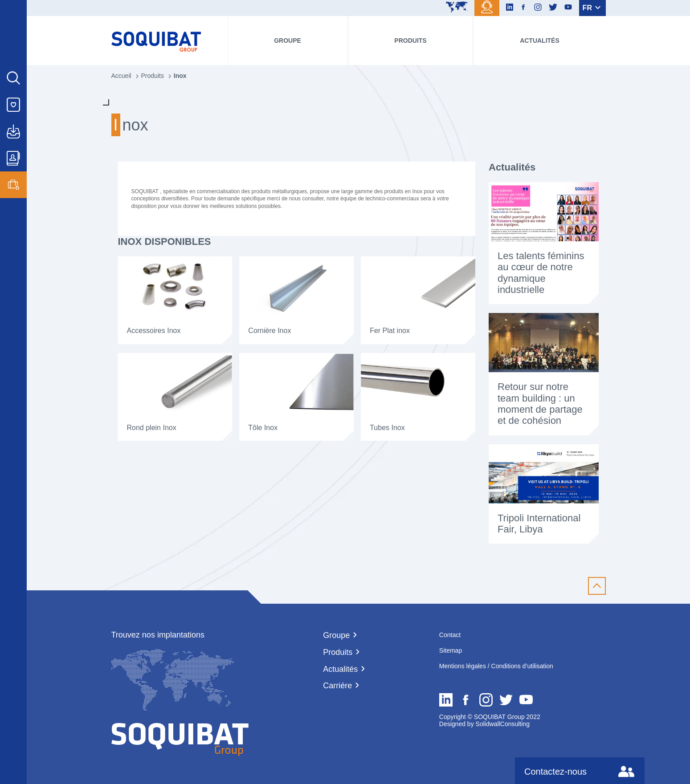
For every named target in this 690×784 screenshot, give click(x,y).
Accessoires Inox (154, 331)
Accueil (121, 76)
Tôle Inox (263, 428)
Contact (450, 635)
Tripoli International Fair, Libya (539, 524)
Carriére (337, 686)
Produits (410, 41)
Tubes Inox (387, 428)
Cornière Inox (269, 331)
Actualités (540, 41)
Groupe (288, 41)
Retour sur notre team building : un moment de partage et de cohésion (540, 404)
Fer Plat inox (390, 331)
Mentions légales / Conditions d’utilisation (496, 666)
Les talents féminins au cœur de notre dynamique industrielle (541, 273)
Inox (180, 76)
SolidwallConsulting (502, 724)
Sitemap (451, 650)
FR (592, 8)
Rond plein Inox (152, 428)
